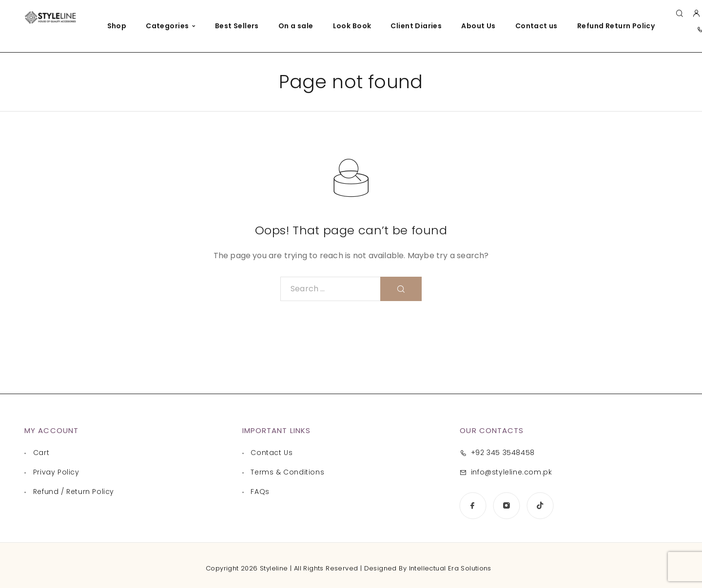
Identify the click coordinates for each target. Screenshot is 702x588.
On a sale (296, 26)
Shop (117, 26)
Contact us (536, 26)
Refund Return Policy (616, 26)
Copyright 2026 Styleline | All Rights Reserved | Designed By (307, 568)
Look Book (352, 26)
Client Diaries (416, 26)
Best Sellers (237, 26)
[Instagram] (506, 505)
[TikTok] (540, 505)
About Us (478, 26)
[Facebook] (473, 505)
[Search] (679, 14)
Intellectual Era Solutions (450, 568)
